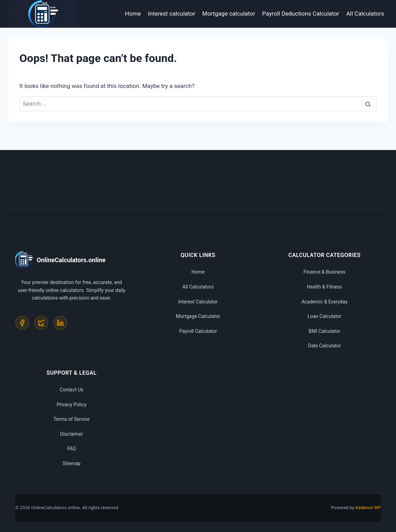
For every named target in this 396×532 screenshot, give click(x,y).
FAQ (72, 449)
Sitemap (72, 463)
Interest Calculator (198, 302)
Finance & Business (324, 272)
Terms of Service (72, 419)
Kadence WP (368, 508)
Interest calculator (172, 14)
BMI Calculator (325, 331)
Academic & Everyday (324, 302)
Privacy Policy (71, 405)
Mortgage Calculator (198, 316)
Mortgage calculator (229, 14)
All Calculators (365, 14)
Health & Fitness (325, 287)
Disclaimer (71, 434)
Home (133, 14)
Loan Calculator (325, 316)
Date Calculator (325, 346)
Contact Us (72, 390)
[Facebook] (22, 323)
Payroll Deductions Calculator (301, 14)
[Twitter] (41, 323)
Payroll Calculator (198, 331)
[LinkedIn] (60, 323)
